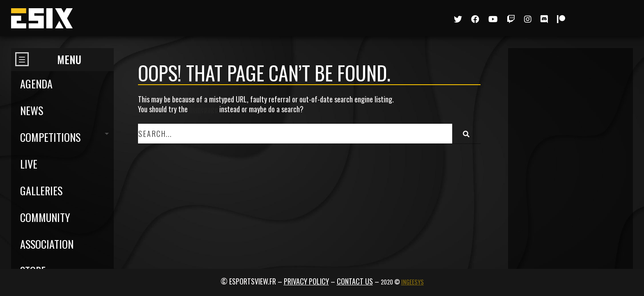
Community (45, 217)
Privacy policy (306, 281)
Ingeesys (413, 282)
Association (47, 244)
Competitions (50, 137)
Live (29, 164)
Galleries (41, 191)
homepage (204, 109)
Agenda (36, 84)
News (32, 110)
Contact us (355, 281)
